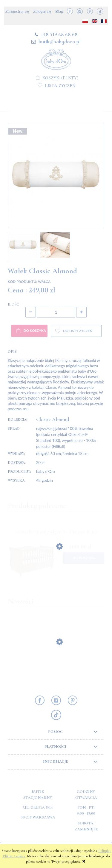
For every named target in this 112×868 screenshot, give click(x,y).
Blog (59, 11)
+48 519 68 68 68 (59, 34)
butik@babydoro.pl (60, 41)
